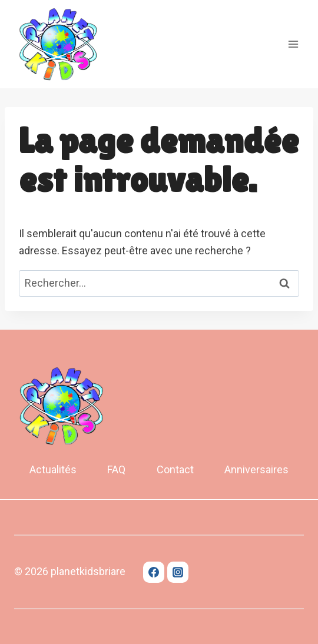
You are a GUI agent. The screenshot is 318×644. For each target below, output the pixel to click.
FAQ (116, 469)
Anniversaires (256, 469)
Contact (175, 469)
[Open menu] (293, 44)
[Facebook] (154, 572)
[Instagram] (178, 572)
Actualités (53, 469)
